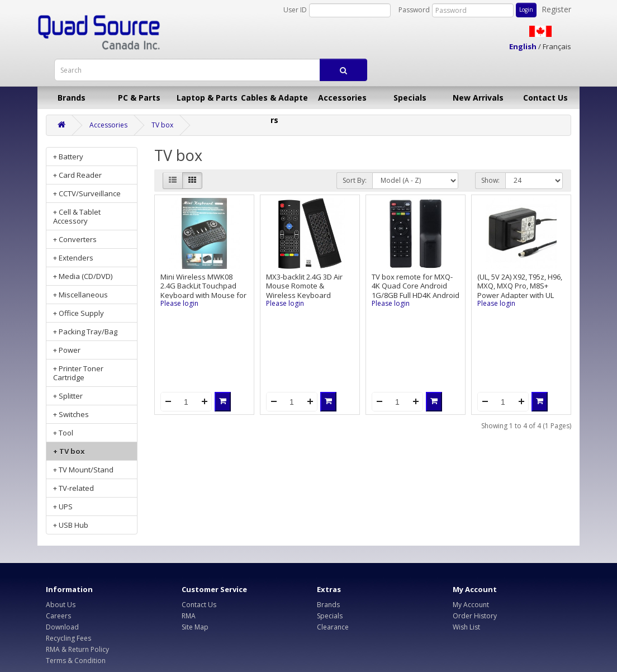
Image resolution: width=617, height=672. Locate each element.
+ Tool (63, 433)
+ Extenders (73, 258)
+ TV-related (73, 488)
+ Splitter (68, 396)
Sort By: (355, 180)
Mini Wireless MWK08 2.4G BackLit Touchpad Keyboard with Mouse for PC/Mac (203, 291)
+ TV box (69, 451)
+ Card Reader (77, 175)
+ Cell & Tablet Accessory (77, 216)
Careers (58, 616)
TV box (162, 125)
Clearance (333, 627)
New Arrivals (478, 98)
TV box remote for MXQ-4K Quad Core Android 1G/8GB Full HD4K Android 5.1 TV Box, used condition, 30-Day (416, 295)
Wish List (466, 627)
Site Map (195, 627)
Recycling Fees (68, 638)
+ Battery (68, 157)
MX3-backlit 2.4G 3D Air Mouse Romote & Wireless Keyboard (304, 286)
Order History (475, 616)
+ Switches (71, 414)
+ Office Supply (79, 313)
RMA (189, 616)
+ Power (67, 350)
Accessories (342, 98)
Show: (490, 180)
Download (62, 627)
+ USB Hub (71, 525)
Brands (72, 98)
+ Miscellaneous (80, 295)
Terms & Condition (76, 661)
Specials (410, 98)
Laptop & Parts (207, 98)
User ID (295, 10)
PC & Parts (139, 98)
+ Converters (75, 239)
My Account (471, 605)
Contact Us (545, 98)
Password (414, 10)
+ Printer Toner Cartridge (78, 373)
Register (556, 9)
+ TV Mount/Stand (83, 470)
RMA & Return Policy (77, 649)
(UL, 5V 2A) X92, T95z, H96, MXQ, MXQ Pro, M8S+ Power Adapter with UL (520, 286)
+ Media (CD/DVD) (83, 276)
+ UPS (63, 507)
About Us (61, 605)
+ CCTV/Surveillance (87, 193)
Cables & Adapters (274, 101)
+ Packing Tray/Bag (85, 332)
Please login (179, 303)
